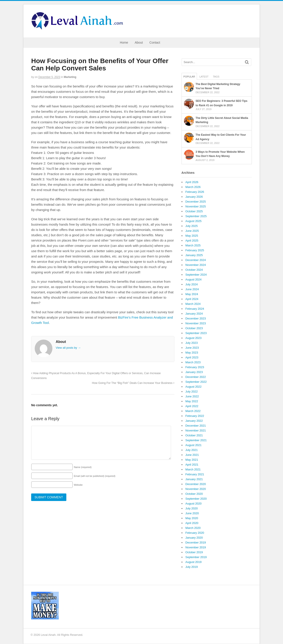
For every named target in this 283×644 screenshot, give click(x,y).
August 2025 (194, 221)
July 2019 (192, 567)
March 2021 (193, 469)
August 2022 (194, 387)
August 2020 (194, 504)
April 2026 (192, 182)
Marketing (70, 77)
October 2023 (194, 328)
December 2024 (196, 260)
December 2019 (196, 542)
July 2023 (192, 343)
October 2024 (194, 270)
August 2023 (194, 338)
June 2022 (192, 396)
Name (83, 467)
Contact (155, 43)
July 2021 (192, 450)
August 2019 (194, 562)
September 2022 (196, 382)
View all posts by (68, 348)
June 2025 (192, 231)
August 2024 (194, 279)
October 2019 (194, 552)
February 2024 (195, 309)
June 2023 (192, 348)
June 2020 (192, 513)
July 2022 (192, 392)
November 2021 (196, 430)
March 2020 (193, 528)
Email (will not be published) (95, 476)
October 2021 (194, 435)
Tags (216, 77)
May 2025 (192, 236)
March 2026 (193, 187)
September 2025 (196, 216)
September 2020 (196, 499)
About (139, 43)
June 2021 (192, 455)
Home (124, 43)
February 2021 (195, 474)
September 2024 (196, 275)
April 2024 (192, 299)
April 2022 (192, 406)
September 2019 (196, 557)
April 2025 (192, 241)
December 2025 (196, 202)
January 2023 (194, 372)
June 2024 (192, 289)
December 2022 (196, 377)
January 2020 (194, 538)
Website (78, 485)
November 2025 (196, 206)
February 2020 (195, 533)
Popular (189, 77)
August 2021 (194, 445)
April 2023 (192, 357)
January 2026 (194, 197)
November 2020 (196, 489)
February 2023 (195, 367)
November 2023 (196, 323)
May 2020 (192, 518)
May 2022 (192, 401)
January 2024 (194, 314)
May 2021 (192, 460)
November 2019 (196, 547)
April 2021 (192, 465)
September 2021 (196, 440)
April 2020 (192, 523)
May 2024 (192, 294)
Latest (204, 77)
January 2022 (194, 421)
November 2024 (196, 265)
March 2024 (193, 304)
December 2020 (196, 484)
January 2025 (194, 255)
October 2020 (194, 494)
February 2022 (195, 416)
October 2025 (194, 211)
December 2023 (196, 318)
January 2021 (194, 479)
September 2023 (196, 333)
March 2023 (193, 362)
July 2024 (192, 284)
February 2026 (195, 192)
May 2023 (192, 353)
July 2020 (192, 508)
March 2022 (193, 411)
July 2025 (192, 226)
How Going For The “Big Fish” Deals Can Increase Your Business (133, 383)
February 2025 (195, 250)
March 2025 (193, 245)
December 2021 (196, 426)
